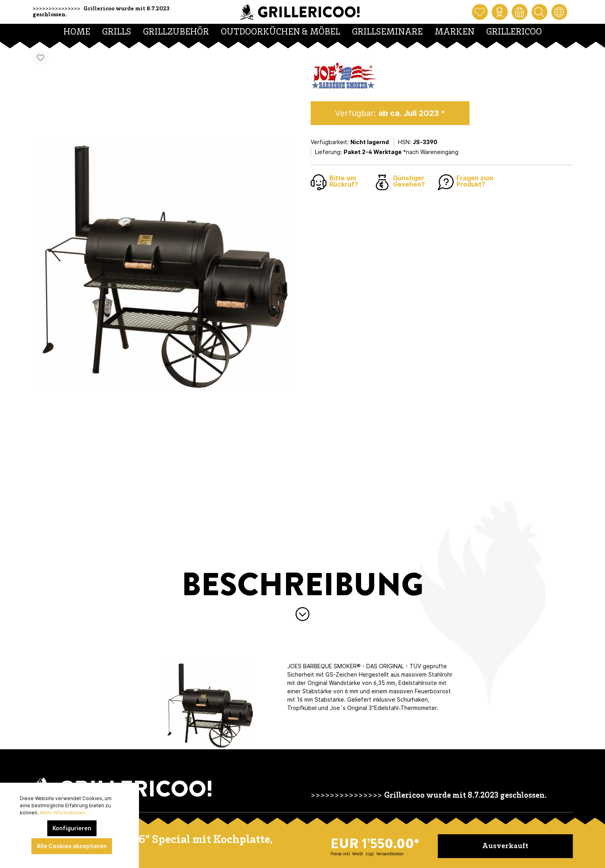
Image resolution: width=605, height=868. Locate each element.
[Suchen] (539, 12)
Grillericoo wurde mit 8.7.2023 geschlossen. (465, 796)
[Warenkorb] (520, 12)
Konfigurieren (72, 828)
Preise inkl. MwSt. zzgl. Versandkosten (367, 854)
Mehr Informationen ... (65, 813)
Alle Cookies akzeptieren (72, 846)
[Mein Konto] (500, 12)
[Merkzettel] (480, 12)
